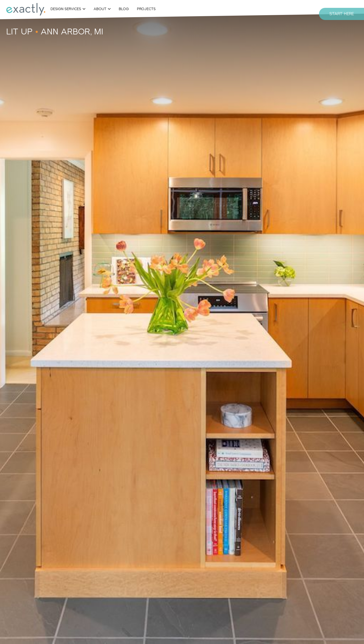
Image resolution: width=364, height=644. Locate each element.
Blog (124, 9)
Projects (146, 9)
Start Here (342, 14)
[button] (68, 9)
